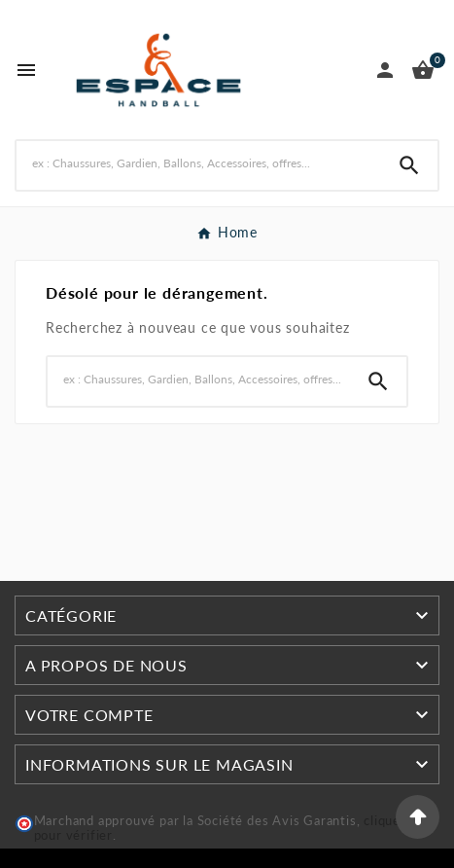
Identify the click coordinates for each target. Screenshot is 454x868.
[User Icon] (385, 70)
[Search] (409, 165)
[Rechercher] (199, 163)
